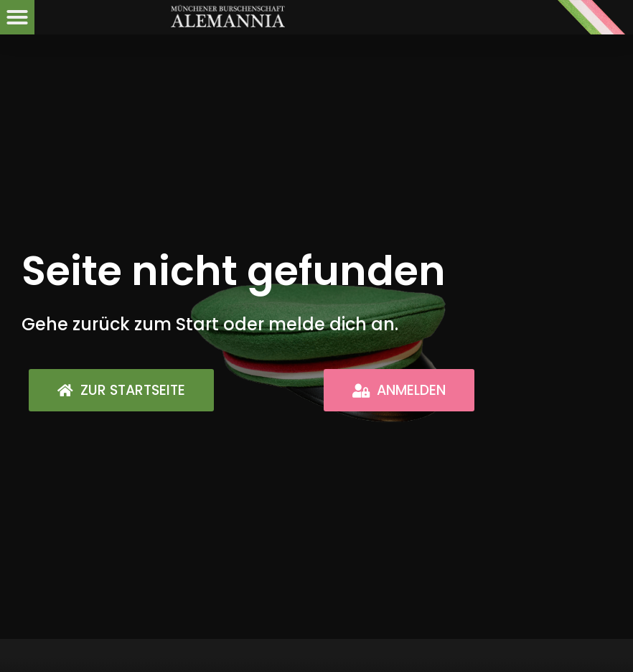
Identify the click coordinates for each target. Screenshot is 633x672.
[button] (17, 17)
